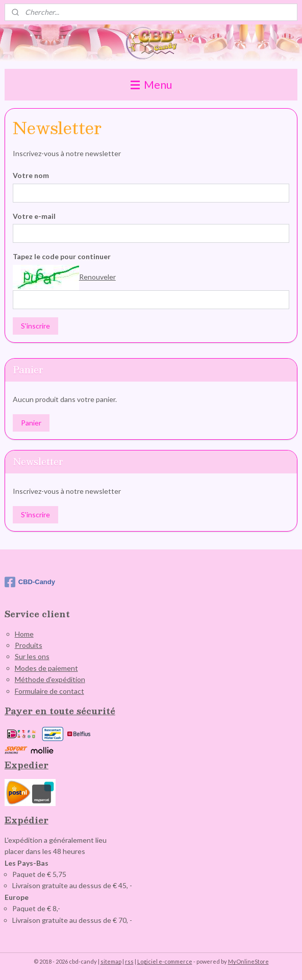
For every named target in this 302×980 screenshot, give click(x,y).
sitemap (111, 961)
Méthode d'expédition (50, 679)
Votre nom (31, 175)
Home (24, 634)
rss (129, 961)
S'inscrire (35, 326)
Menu (151, 84)
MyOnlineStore (248, 961)
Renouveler (97, 276)
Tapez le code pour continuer (62, 256)
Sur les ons (32, 656)
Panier (31, 423)
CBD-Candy (30, 582)
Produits (29, 645)
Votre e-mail (34, 216)
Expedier (27, 765)
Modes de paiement (46, 668)
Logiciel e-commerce (165, 961)
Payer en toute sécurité (60, 711)
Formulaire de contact (49, 691)
